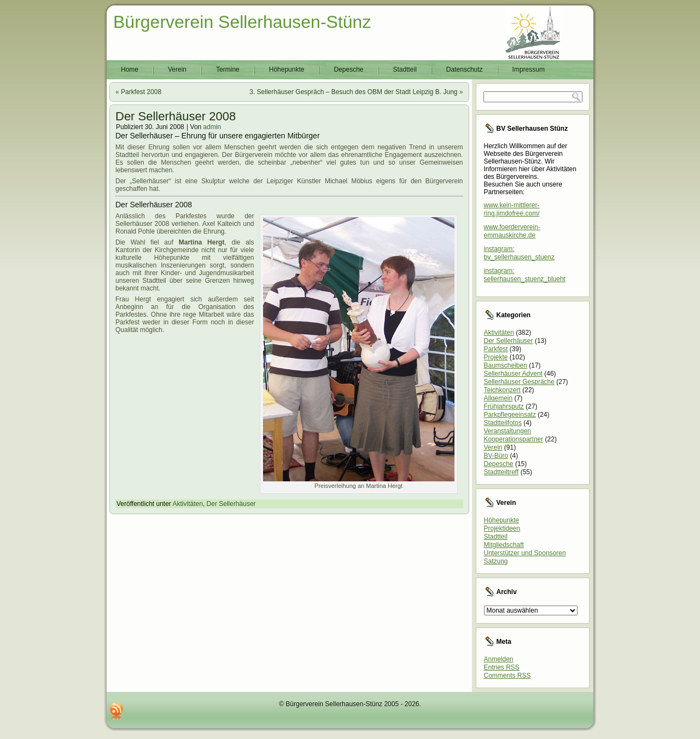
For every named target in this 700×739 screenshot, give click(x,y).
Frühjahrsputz (504, 406)
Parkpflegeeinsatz (510, 415)
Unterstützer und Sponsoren (525, 553)
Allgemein (498, 398)
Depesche (348, 69)
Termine (228, 69)
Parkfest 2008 (141, 92)
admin (212, 127)
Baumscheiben (506, 365)
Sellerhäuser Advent (513, 374)
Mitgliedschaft (504, 545)
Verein (177, 69)
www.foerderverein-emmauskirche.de (512, 231)
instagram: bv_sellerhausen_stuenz (519, 253)
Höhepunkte (287, 69)
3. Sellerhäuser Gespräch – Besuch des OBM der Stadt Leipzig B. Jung (353, 92)
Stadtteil (405, 69)
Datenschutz (465, 69)
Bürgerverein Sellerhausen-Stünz (242, 22)
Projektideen (502, 528)
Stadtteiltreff (501, 472)
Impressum (529, 69)
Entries (502, 667)
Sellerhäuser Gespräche (519, 382)
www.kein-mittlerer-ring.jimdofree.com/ (512, 209)
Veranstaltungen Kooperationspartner (514, 435)
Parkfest (496, 349)
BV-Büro (496, 456)
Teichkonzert (502, 390)
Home (130, 69)
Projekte (496, 357)
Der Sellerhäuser (231, 504)
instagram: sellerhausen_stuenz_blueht (525, 275)
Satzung (496, 561)
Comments (507, 676)
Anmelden (499, 659)
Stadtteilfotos (503, 423)
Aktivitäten (188, 504)
